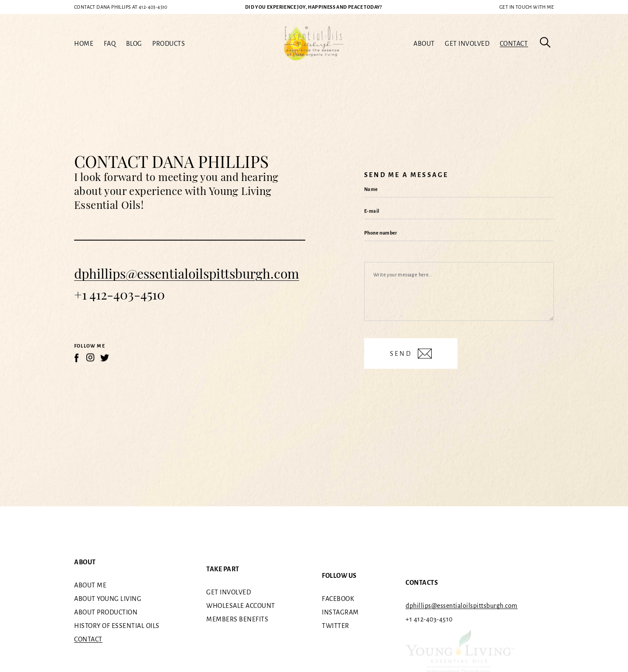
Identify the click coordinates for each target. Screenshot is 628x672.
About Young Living (108, 599)
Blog (134, 44)
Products (169, 44)
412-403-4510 (121, 7)
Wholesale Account (241, 606)
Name (371, 189)
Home (84, 44)
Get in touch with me (527, 7)
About (424, 44)
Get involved (467, 44)
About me (90, 585)
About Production (106, 612)
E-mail (372, 211)
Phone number (381, 233)
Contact (514, 44)
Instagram (340, 612)
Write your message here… (403, 275)
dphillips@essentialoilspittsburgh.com (187, 273)
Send (402, 354)
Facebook (338, 599)
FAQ (110, 44)
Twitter (336, 626)
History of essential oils (117, 626)
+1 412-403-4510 (119, 294)
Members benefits (237, 619)
